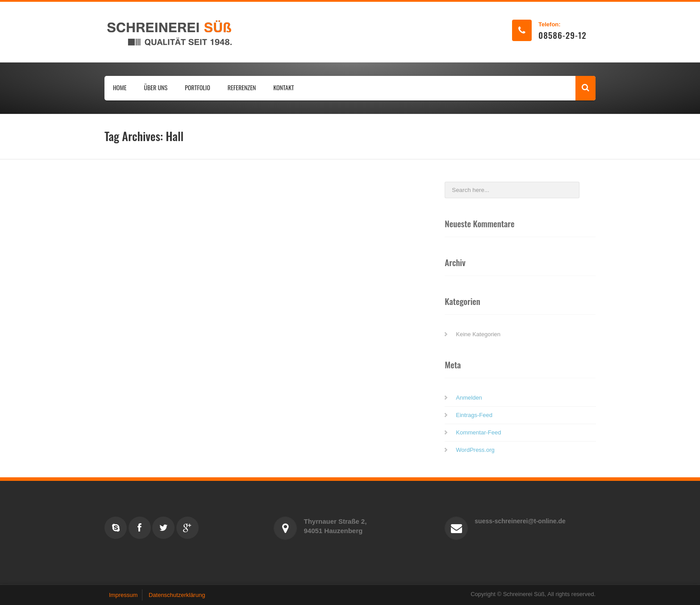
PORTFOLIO (198, 87)
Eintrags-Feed (474, 415)
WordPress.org (475, 450)
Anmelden (469, 398)
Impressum (123, 595)
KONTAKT (283, 87)
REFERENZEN (242, 87)
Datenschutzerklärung (177, 595)
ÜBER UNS (156, 87)
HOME (120, 87)
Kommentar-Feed (478, 432)
